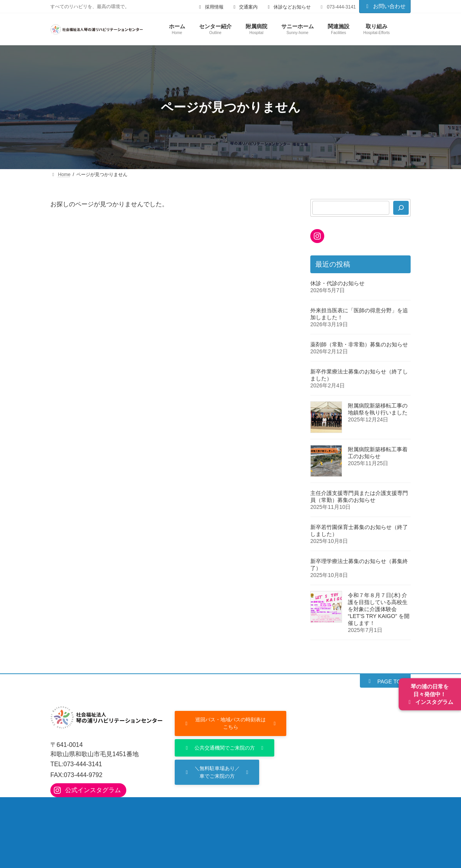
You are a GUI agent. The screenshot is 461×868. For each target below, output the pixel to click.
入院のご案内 (251, 811)
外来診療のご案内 (194, 811)
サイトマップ (320, 828)
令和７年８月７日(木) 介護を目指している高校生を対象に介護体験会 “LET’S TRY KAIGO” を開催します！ (379, 609)
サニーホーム (348, 811)
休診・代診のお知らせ (337, 283)
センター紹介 (76, 811)
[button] (385, 681)
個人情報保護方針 (263, 828)
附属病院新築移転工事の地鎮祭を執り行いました (378, 409)
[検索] (401, 208)
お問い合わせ (385, 6)
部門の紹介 (299, 811)
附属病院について (132, 811)
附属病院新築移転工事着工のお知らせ (378, 453)
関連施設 (70, 828)
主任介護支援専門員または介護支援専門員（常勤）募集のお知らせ (359, 496)
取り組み (110, 828)
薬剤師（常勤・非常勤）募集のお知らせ (359, 344)
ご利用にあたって (201, 828)
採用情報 (150, 828)
